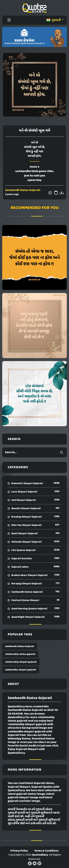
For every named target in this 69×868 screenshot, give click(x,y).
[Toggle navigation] (9, 20)
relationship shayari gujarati (21, 662)
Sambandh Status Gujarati (23, 190)
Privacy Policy (19, 851)
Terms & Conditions (46, 851)
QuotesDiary (40, 855)
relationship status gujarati (20, 654)
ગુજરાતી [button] (54, 20)
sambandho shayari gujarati (21, 670)
